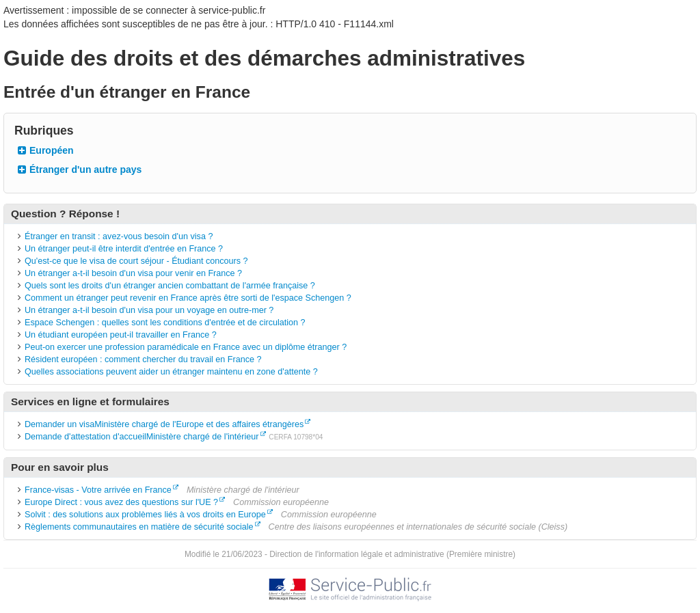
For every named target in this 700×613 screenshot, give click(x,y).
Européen (52, 150)
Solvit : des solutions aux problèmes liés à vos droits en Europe (145, 515)
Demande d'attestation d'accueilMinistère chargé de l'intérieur (142, 437)
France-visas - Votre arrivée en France (98, 490)
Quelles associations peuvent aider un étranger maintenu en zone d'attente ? (171, 372)
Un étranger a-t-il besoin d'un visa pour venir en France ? (133, 273)
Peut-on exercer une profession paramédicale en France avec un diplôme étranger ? (186, 347)
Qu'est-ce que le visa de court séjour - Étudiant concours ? (136, 261)
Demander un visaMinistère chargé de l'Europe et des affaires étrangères (164, 424)
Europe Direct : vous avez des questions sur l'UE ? (121, 502)
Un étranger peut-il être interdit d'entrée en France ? (124, 249)
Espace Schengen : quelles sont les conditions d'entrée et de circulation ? (165, 323)
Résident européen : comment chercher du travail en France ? (143, 359)
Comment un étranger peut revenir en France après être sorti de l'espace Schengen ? (188, 298)
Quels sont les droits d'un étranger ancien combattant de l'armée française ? (170, 286)
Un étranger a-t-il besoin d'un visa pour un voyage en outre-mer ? (149, 310)
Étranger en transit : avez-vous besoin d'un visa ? (119, 236)
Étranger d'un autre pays (85, 169)
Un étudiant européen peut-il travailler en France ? (121, 335)
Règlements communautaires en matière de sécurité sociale (139, 527)
